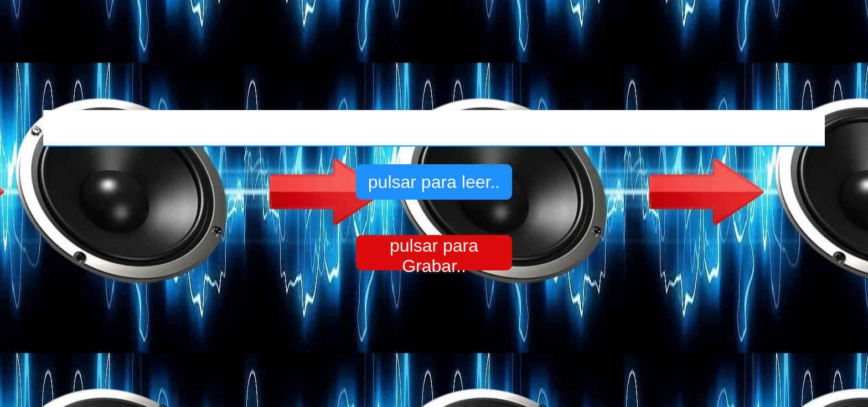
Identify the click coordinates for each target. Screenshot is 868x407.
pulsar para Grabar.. (434, 253)
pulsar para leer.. (434, 182)
